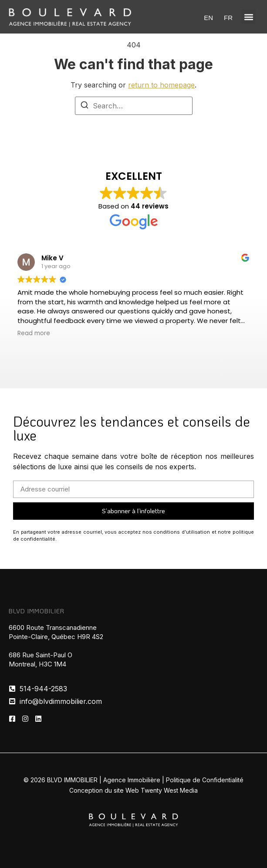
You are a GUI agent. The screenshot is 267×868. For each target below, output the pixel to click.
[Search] (84, 106)
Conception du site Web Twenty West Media (133, 790)
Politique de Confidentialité (205, 780)
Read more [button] (34, 333)
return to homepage (161, 85)
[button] (248, 17)
